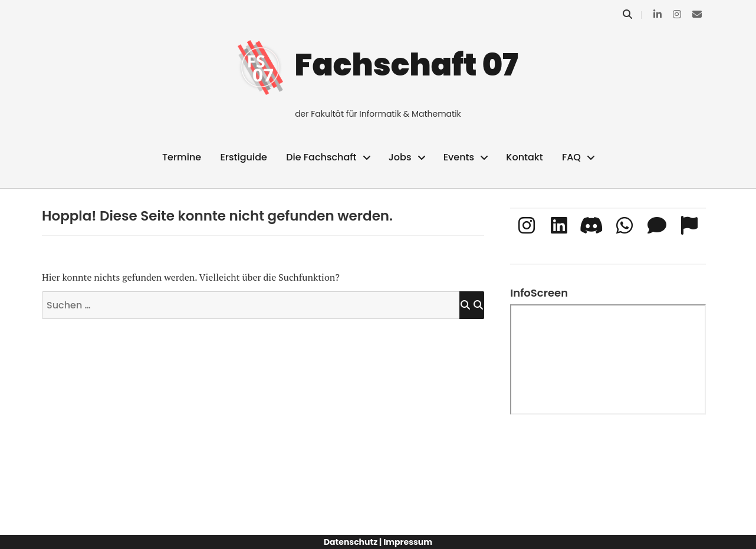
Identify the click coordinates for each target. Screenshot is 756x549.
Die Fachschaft (321, 157)
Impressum (408, 542)
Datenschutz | (353, 542)
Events (459, 157)
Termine (182, 157)
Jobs (400, 157)
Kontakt (524, 157)
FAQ (571, 157)
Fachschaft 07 (407, 65)
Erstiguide (243, 157)
